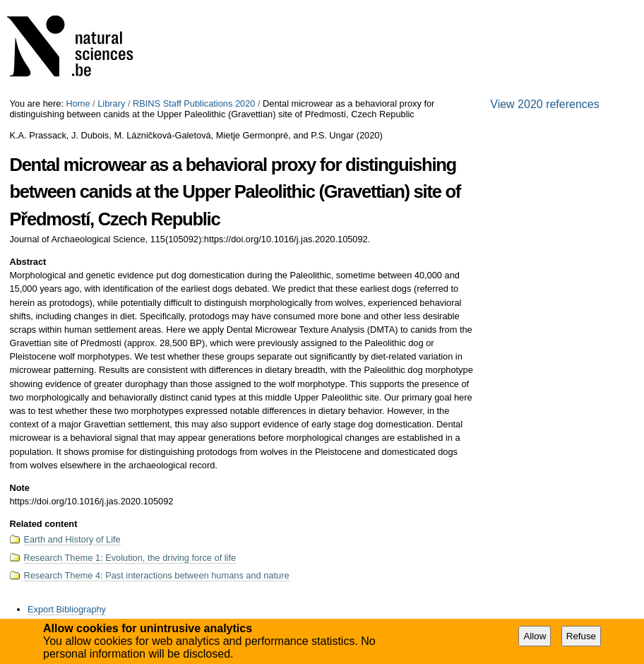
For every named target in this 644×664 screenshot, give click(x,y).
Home (78, 103)
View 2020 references (544, 104)
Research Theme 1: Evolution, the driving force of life (130, 558)
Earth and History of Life (72, 539)
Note (19, 488)
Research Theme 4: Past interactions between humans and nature (156, 575)
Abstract (28, 262)
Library (111, 103)
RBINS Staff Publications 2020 (194, 103)
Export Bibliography (67, 609)
